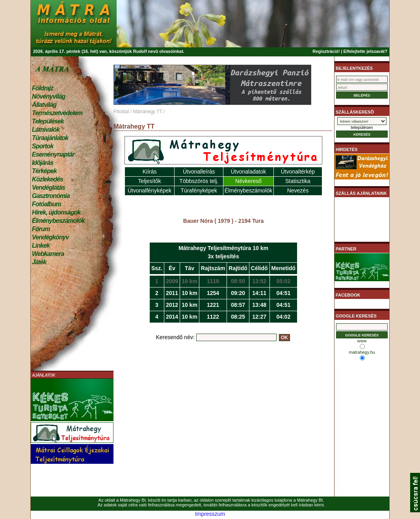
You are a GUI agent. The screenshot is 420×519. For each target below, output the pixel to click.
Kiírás (150, 172)
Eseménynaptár (53, 154)
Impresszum (210, 514)
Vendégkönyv (50, 237)
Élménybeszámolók (58, 221)
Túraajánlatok (50, 138)
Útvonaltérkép (298, 172)
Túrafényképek (199, 190)
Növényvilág (48, 96)
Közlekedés (47, 179)
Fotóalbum (46, 204)
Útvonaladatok (249, 172)
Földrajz (43, 88)
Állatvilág (44, 105)
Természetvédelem (57, 113)
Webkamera (48, 254)
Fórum (41, 229)
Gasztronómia (51, 196)
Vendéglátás (48, 188)
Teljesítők (149, 181)
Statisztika (298, 181)
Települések (48, 121)
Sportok (43, 146)
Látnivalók (46, 130)
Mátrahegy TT (147, 112)
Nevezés (298, 190)
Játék (39, 262)
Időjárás (43, 163)
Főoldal (121, 112)
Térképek (44, 171)
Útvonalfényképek (150, 190)
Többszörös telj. (199, 181)
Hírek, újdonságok (56, 212)
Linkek (41, 245)
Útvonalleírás (199, 172)
